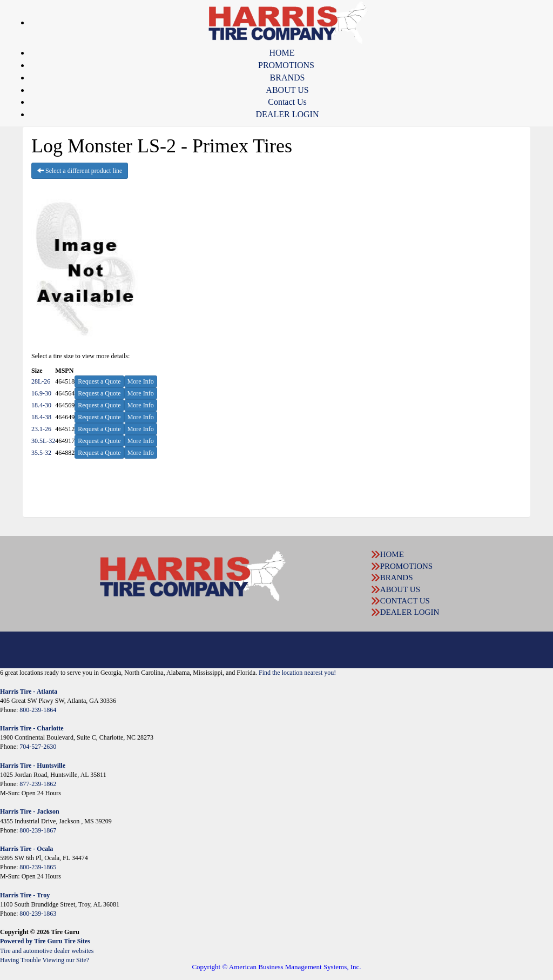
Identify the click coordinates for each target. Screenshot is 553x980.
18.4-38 (41, 417)
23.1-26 (41, 429)
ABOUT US (287, 90)
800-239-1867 (38, 830)
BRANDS (288, 78)
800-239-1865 (38, 867)
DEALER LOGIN (288, 114)
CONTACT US (405, 601)
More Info (141, 381)
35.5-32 (41, 453)
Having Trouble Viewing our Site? (45, 960)
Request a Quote (99, 381)
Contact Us (287, 102)
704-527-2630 (38, 747)
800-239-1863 (38, 914)
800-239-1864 (38, 710)
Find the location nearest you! (297, 673)
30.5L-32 (43, 441)
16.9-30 (41, 393)
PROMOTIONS (286, 65)
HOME (282, 53)
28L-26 (41, 381)
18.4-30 (41, 405)
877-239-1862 (38, 784)
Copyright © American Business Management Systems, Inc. (276, 967)
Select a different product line (80, 171)
